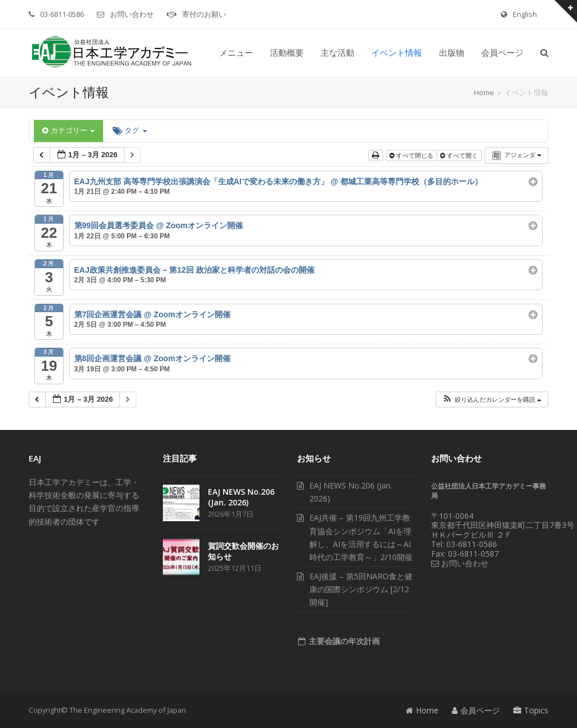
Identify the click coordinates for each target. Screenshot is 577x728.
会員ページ (476, 710)
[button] (544, 53)
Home (422, 710)
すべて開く (460, 156)
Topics (531, 710)
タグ (130, 130)
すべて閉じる (412, 156)
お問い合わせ (132, 14)
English (525, 14)
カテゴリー (68, 130)
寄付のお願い (204, 14)
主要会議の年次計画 (343, 641)
